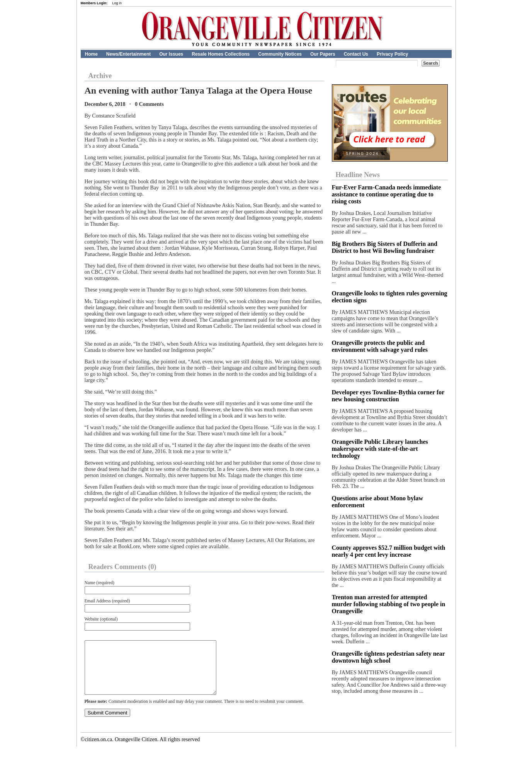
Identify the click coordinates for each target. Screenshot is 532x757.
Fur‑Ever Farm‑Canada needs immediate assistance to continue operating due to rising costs (387, 194)
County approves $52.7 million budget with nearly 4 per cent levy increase (389, 551)
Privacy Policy (392, 54)
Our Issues (171, 54)
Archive (100, 76)
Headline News (358, 175)
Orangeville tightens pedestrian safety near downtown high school (388, 657)
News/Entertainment (128, 54)
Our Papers (323, 54)
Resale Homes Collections (221, 54)
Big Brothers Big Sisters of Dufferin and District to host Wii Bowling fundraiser (385, 247)
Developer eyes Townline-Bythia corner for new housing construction (388, 396)
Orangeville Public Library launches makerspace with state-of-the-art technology (380, 449)
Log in (117, 3)
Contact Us (356, 54)
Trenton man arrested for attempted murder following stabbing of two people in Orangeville (389, 604)
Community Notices (280, 54)
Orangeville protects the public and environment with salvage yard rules (380, 346)
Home (91, 54)
